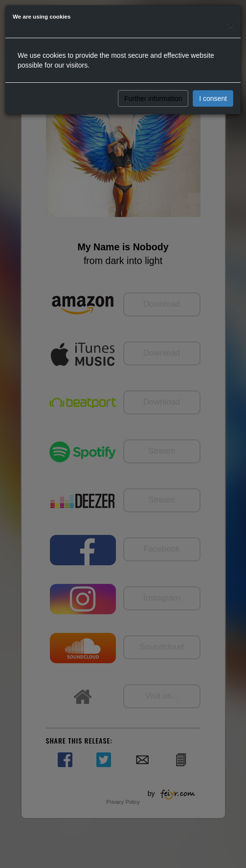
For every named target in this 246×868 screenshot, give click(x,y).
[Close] (230, 25)
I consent (213, 98)
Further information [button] (153, 98)
